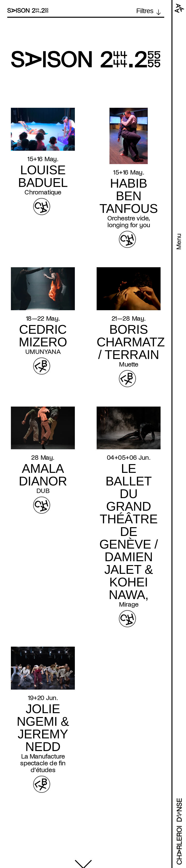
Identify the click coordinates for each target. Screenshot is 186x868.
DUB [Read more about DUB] (43, 491)
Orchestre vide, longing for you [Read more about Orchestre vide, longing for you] (129, 222)
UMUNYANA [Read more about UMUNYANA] (43, 352)
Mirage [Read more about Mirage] (129, 604)
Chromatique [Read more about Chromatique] (43, 192)
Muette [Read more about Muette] (128, 364)
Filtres (145, 11)
